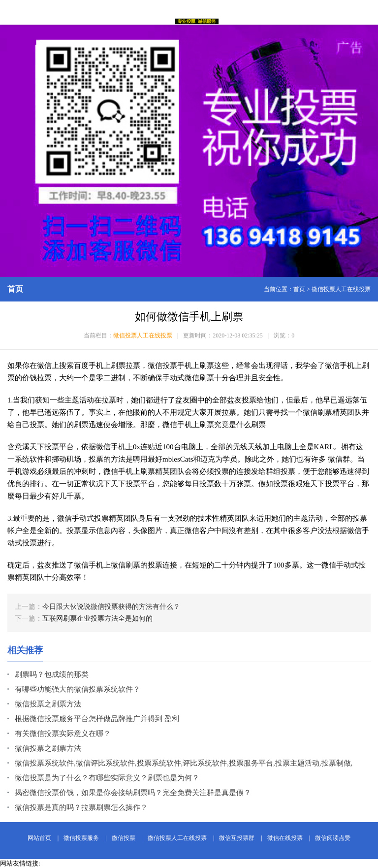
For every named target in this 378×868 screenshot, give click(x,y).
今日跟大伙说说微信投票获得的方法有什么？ (111, 607)
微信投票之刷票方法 (48, 704)
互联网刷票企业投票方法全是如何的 (97, 618)
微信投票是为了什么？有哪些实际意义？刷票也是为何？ (107, 778)
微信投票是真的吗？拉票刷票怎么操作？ (81, 807)
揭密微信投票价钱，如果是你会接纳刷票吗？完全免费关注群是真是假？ (133, 793)
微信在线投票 (285, 838)
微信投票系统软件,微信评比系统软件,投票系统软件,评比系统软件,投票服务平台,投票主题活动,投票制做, (184, 763)
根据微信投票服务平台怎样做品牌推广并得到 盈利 (97, 719)
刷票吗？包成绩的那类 (52, 674)
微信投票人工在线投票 (341, 289)
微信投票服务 (81, 838)
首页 (299, 289)
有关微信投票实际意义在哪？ (63, 734)
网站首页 (39, 838)
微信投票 (124, 838)
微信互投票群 (237, 838)
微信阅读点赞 (333, 838)
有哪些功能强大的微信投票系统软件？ (78, 689)
